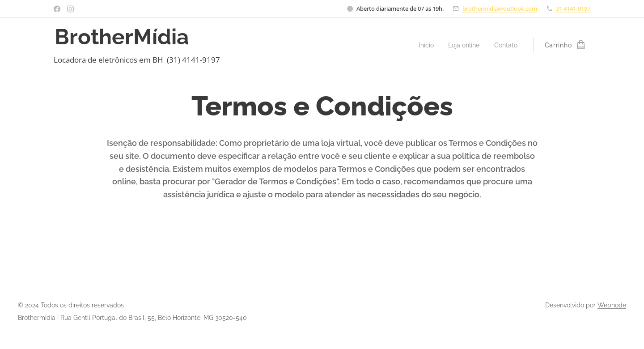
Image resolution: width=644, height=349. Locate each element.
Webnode (612, 305)
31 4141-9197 (573, 9)
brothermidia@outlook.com (500, 9)
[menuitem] (422, 45)
